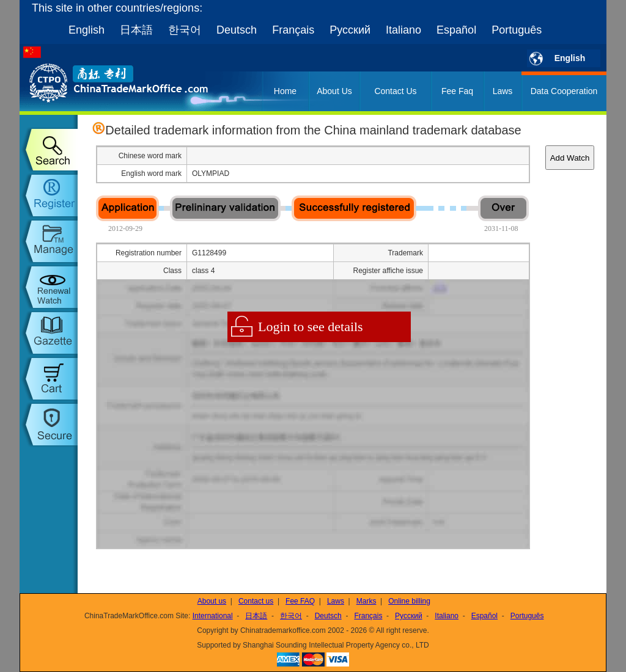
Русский (350, 30)
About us (212, 601)
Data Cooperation (564, 91)
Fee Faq (457, 91)
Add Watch (570, 158)
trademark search (49, 150)
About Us (334, 91)
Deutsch (237, 30)
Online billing (409, 601)
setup (49, 425)
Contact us (256, 601)
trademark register (49, 195)
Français (293, 30)
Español (456, 30)
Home (285, 91)
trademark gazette (49, 333)
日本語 (136, 30)
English (87, 30)
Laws (503, 91)
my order (49, 379)
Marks (366, 601)
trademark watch (49, 287)
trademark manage (49, 241)
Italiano (403, 30)
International (213, 616)
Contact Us (395, 91)
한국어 (185, 30)
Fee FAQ (300, 601)
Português (517, 30)
